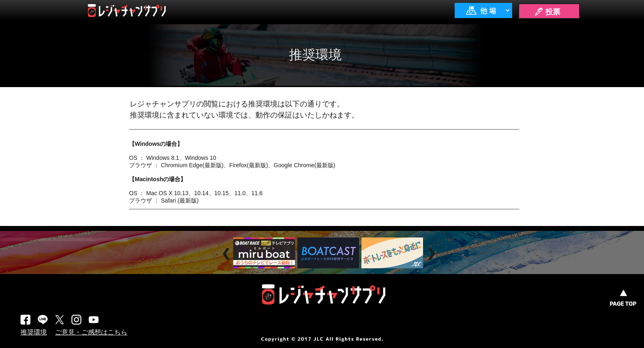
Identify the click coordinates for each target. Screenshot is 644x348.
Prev (227, 254)
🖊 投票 (547, 12)
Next (432, 254)
